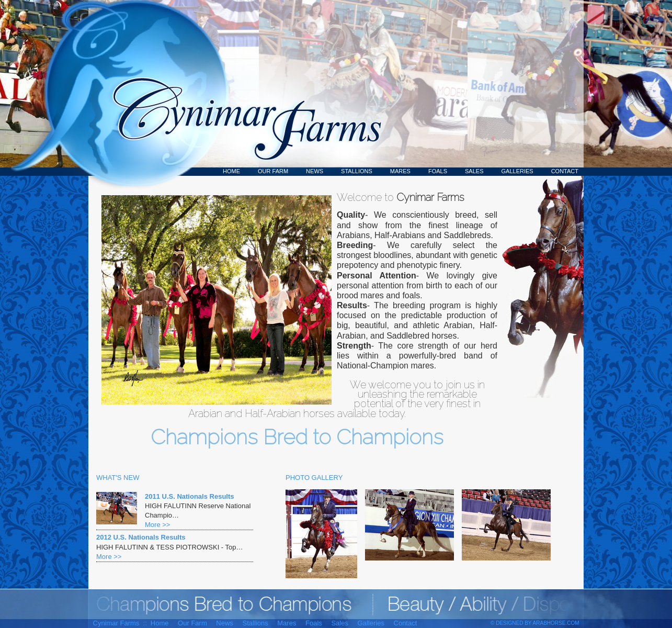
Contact (565, 171)
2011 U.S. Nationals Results (190, 496)
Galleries (517, 171)
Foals (438, 171)
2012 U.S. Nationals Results (141, 537)
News (315, 171)
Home (231, 171)
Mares (400, 171)
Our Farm (273, 171)
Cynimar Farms (242, 88)
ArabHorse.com (556, 623)
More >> (157, 525)
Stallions (357, 171)
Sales (474, 171)
